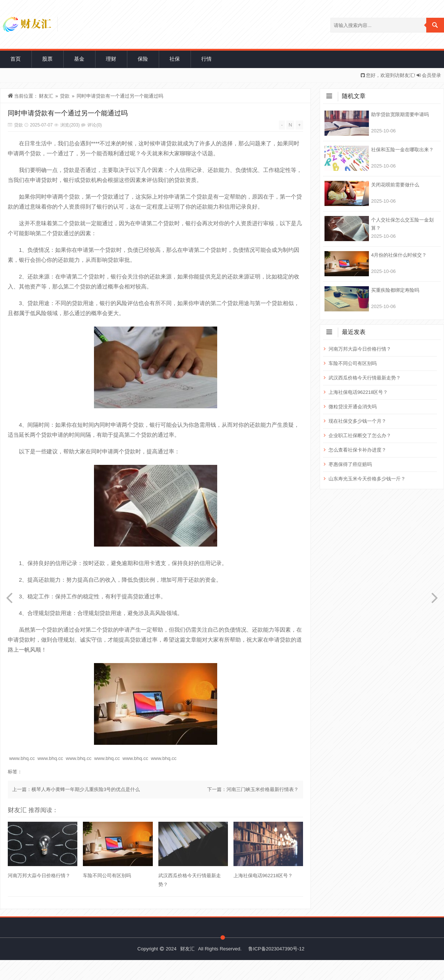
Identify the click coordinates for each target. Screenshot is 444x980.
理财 (111, 59)
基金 (79, 59)
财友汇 (46, 96)
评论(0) (95, 125)
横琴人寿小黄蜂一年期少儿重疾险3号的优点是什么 (86, 789)
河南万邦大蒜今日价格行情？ (39, 876)
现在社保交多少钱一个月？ (357, 421)
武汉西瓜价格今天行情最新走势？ (190, 880)
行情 (206, 59)
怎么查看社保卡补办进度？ (357, 450)
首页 (16, 59)
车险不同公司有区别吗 (107, 876)
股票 (47, 59)
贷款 (65, 96)
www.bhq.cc (22, 758)
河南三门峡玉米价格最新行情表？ (263, 789)
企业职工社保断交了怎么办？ (360, 435)
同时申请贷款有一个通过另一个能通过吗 (120, 96)
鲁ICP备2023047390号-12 (276, 949)
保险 (143, 59)
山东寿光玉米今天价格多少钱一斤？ (367, 479)
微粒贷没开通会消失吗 (353, 407)
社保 (175, 59)
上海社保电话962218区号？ (263, 876)
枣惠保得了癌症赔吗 (350, 464)
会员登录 (431, 75)
